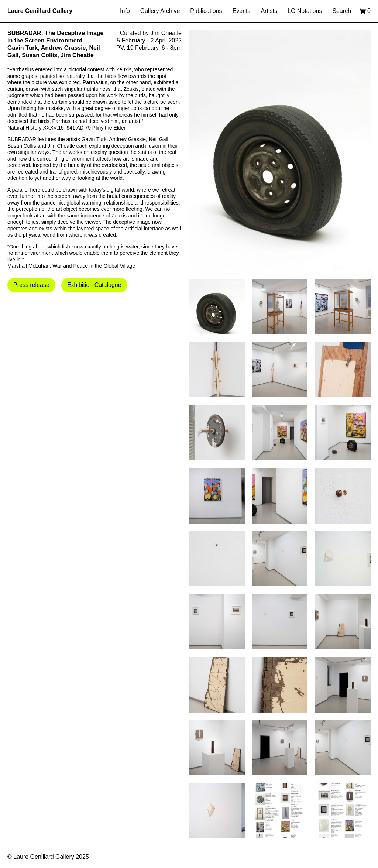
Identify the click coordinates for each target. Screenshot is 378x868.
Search (342, 11)
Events (242, 11)
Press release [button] (31, 285)
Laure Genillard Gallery (40, 11)
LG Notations (305, 11)
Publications (206, 11)
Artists (269, 11)
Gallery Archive (160, 11)
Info (125, 11)
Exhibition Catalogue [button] (94, 285)
